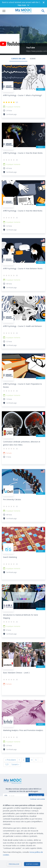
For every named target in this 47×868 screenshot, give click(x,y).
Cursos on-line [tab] (18, 51)
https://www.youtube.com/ (37, 44)
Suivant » (15, 757)
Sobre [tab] (33, 51)
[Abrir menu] (4, 3)
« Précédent (10, 752)
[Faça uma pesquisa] (43, 3)
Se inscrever (36, 788)
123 (7, 757)
